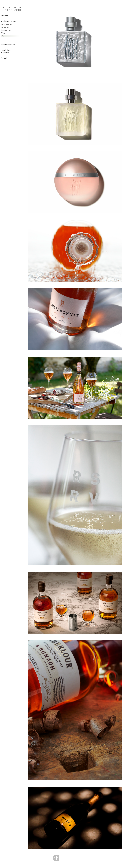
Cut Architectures (6, 24)
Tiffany (3, 33)
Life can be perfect (7, 30)
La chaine (4, 39)
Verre (3, 36)
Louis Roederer (5, 27)
